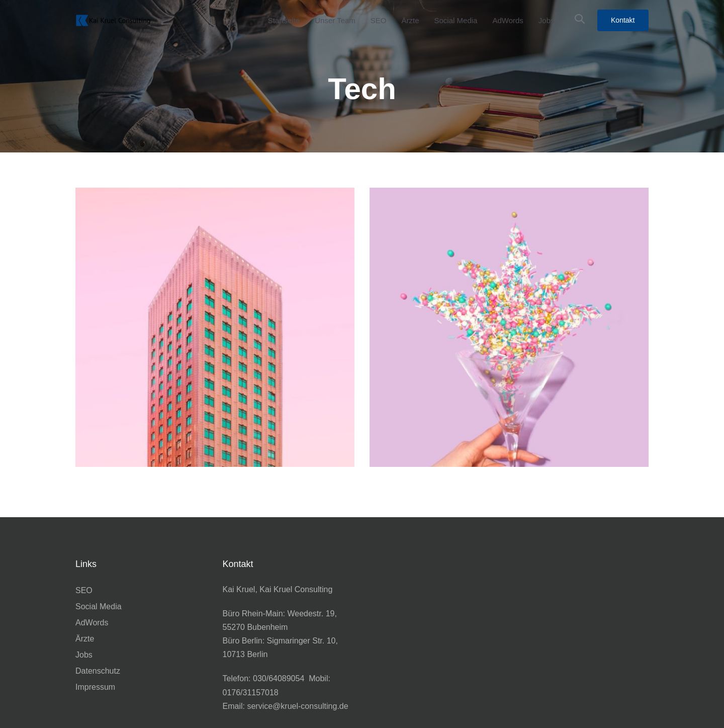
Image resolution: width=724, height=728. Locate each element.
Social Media (99, 606)
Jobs (84, 655)
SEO (84, 590)
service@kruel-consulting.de (297, 706)
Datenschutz (98, 671)
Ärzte (85, 639)
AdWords (92, 623)
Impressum (95, 687)
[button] (580, 19)
